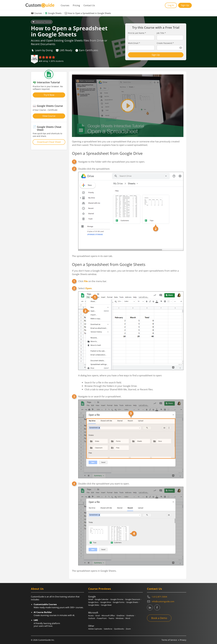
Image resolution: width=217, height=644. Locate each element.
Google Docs (93, 602)
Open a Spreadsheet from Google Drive (107, 153)
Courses (65, 5)
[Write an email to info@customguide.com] (167, 602)
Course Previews (100, 589)
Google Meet (106, 605)
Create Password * (165, 43)
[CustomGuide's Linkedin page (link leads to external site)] (150, 607)
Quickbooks (119, 629)
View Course (49, 116)
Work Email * (134, 43)
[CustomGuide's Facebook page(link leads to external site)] (157, 607)
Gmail (91, 599)
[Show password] (181, 48)
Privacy (183, 640)
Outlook (92, 618)
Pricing (76, 5)
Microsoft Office (108, 616)
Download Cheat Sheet (49, 142)
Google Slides (94, 605)
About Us (37, 589)
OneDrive (120, 616)
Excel (98, 616)
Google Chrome (117, 599)
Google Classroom (133, 599)
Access (91, 616)
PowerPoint (102, 618)
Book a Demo (159, 618)
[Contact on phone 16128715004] (167, 597)
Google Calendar (102, 599)
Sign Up (185, 5)
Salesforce (108, 629)
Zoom (128, 629)
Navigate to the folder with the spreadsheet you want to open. (112, 162)
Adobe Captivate (95, 629)
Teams (111, 618)
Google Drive (106, 602)
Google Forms (119, 602)
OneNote (130, 616)
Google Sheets (55, 13)
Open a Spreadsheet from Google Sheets (109, 264)
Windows (120, 618)
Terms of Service (169, 640)
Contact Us (89, 5)
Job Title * (161, 33)
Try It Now (49, 95)
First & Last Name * (137, 33)
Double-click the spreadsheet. (131, 209)
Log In (171, 5)
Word (128, 618)
